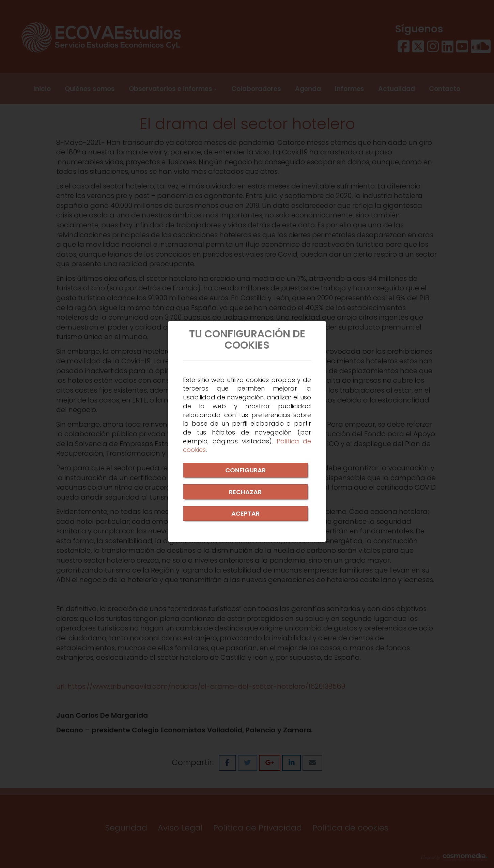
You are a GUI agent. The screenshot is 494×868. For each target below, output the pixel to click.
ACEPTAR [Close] (245, 513)
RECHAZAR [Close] (245, 492)
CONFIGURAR (245, 470)
